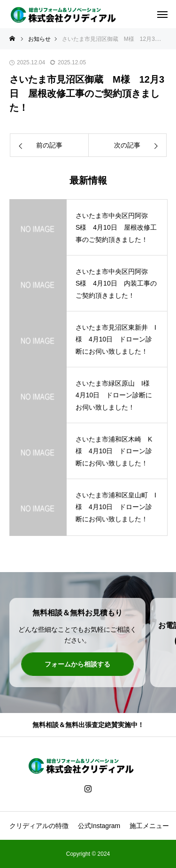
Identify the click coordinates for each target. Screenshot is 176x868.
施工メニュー (149, 826)
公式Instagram (99, 826)
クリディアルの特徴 (39, 826)
